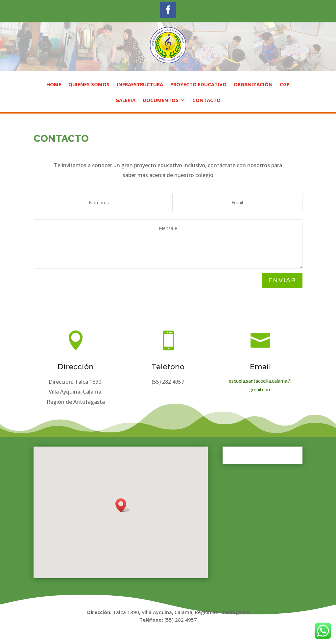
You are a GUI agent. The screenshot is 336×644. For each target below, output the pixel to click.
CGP (285, 85)
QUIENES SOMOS (89, 85)
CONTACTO (206, 101)
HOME (54, 85)
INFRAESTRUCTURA (140, 85)
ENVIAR (282, 280)
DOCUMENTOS (161, 101)
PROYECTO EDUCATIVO (198, 85)
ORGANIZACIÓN (253, 85)
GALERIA (125, 101)
